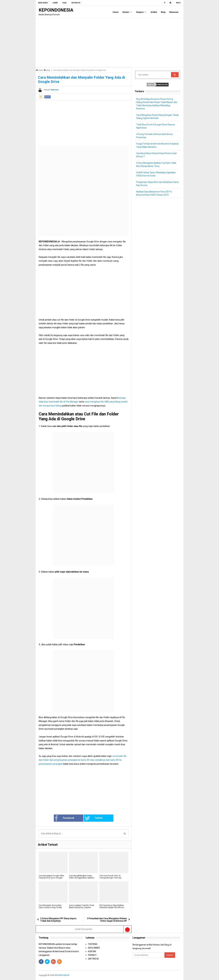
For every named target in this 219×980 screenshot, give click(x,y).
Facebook (64, 818)
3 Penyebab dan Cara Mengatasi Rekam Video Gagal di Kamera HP (107, 920)
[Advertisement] (110, 43)
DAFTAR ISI (93, 959)
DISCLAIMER (94, 948)
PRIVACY (92, 955)
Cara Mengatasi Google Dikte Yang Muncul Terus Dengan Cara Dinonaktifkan (51, 878)
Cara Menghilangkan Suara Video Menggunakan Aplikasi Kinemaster (82, 878)
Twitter (94, 818)
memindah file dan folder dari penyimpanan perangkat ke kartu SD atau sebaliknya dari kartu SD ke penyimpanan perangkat (83, 760)
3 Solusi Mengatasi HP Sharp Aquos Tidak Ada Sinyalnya (58, 920)
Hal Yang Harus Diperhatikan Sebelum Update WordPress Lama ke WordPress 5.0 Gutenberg (112, 909)
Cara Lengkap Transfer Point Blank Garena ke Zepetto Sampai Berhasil (82, 907)
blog (47, 97)
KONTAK (92, 951)
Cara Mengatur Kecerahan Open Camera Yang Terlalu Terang (50, 907)
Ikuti (178, 3)
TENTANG (93, 944)
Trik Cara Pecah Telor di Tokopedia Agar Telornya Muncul (110, 878)
